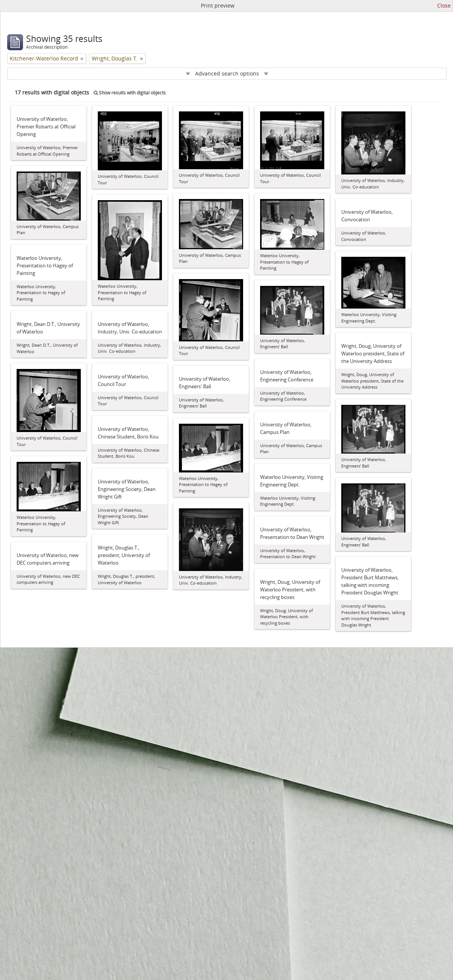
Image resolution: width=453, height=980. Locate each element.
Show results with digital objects (130, 93)
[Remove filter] (82, 59)
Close (444, 5)
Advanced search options (227, 73)
